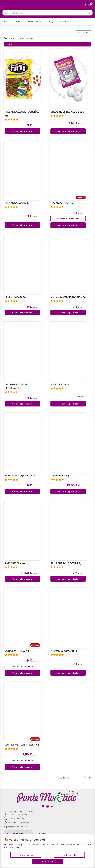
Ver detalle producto (22, 131)
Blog (51, 21)
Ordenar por (10, 38)
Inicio (5, 21)
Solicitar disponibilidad (68, 219)
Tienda (18, 21)
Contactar (65, 21)
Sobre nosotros (35, 21)
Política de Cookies (13, 847)
